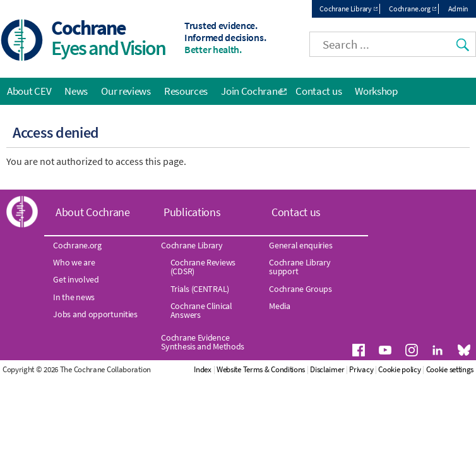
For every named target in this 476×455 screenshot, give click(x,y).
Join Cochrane (252, 91)
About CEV (29, 91)
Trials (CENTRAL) (200, 289)
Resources (186, 91)
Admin (459, 9)
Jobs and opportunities (95, 314)
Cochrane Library (345, 9)
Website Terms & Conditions (261, 369)
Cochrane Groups (300, 289)
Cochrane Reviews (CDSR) (203, 267)
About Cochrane (93, 212)
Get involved (76, 279)
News (76, 91)
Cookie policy (399, 369)
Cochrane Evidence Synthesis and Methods (203, 342)
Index (203, 369)
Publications (192, 212)
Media (280, 306)
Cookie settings (450, 369)
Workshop (376, 91)
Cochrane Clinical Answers (201, 310)
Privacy (361, 369)
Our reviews (126, 91)
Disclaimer (327, 369)
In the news (74, 297)
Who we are (74, 262)
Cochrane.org (409, 9)
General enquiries (300, 245)
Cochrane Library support (300, 267)
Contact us (318, 91)
